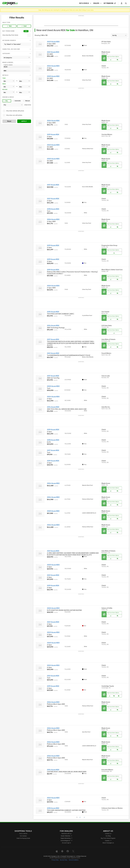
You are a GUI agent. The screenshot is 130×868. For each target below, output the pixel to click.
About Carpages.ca (108, 843)
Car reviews (23, 836)
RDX (17, 71)
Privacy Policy (55, 860)
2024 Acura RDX (53, 397)
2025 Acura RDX (53, 76)
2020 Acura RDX (53, 386)
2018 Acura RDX (53, 209)
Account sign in (66, 843)
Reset (9, 121)
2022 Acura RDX (53, 66)
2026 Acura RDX (53, 121)
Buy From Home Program (108, 838)
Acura (17, 67)
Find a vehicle (23, 834)
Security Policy (64, 860)
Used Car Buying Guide (23, 838)
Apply (24, 121)
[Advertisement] (81, 21)
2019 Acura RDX (53, 135)
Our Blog (108, 836)
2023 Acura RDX (53, 42)
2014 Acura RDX (53, 326)
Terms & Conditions (73, 860)
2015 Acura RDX (53, 312)
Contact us (108, 834)
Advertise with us (66, 834)
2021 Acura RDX (53, 52)
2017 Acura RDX (53, 185)
